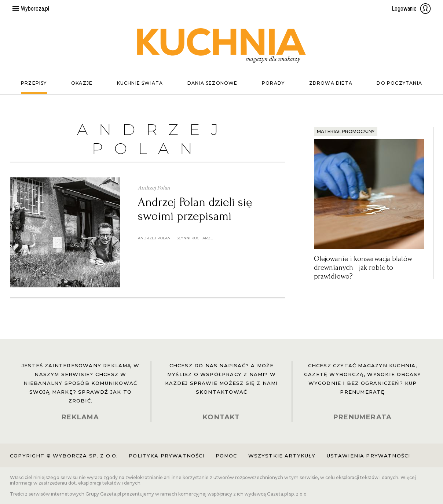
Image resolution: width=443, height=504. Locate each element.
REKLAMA (80, 417)
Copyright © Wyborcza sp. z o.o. (64, 456)
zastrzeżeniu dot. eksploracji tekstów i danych (89, 483)
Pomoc (226, 456)
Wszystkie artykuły (282, 456)
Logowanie (411, 8)
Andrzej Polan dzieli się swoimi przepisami (195, 209)
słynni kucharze (195, 238)
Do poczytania (399, 83)
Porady (273, 83)
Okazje (82, 83)
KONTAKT (221, 417)
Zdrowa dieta (331, 83)
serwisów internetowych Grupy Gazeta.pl (75, 494)
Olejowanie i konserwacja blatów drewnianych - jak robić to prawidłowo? (363, 268)
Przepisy (34, 83)
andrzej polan (154, 238)
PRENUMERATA (363, 417)
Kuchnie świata (140, 83)
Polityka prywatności (166, 456)
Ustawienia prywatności (369, 456)
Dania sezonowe (213, 83)
